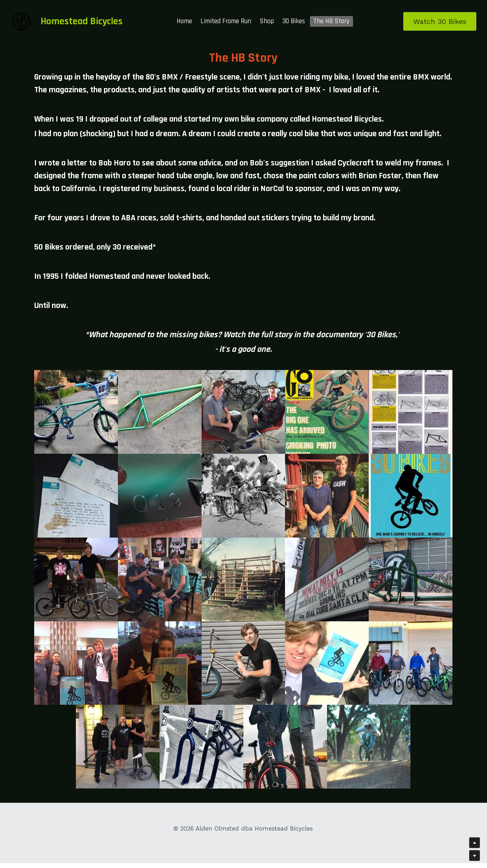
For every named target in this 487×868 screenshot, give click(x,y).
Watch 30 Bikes (440, 21)
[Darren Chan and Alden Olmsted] (76, 579)
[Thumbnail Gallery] (76, 412)
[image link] (21, 21)
